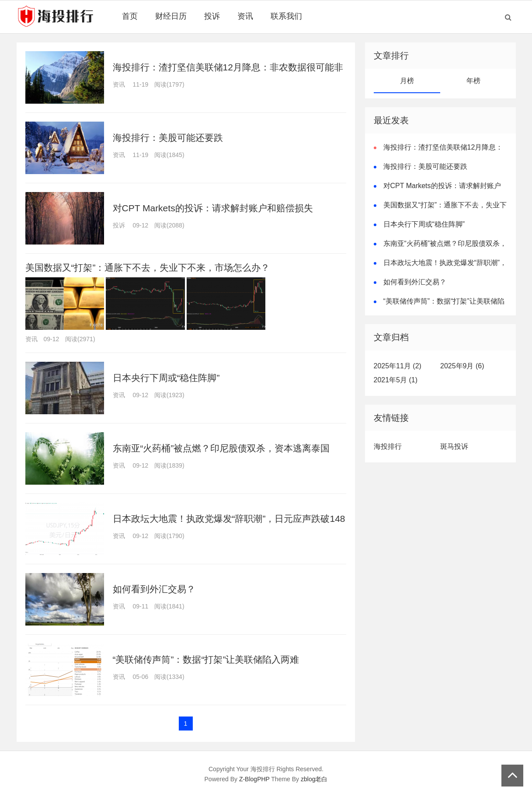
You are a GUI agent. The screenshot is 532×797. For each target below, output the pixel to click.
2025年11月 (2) (398, 366)
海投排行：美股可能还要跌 (168, 138)
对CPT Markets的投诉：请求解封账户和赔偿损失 (213, 208)
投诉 (212, 16)
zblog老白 (314, 779)
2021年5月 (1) (396, 380)
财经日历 (171, 16)
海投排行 (388, 446)
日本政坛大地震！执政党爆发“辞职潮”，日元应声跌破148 (229, 519)
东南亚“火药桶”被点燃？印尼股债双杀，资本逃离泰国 (221, 448)
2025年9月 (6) (462, 366)
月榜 (407, 81)
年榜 (473, 81)
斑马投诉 (454, 446)
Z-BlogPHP (254, 779)
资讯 (245, 16)
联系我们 (286, 16)
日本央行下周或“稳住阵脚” (166, 378)
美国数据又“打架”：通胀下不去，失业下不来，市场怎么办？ (148, 267)
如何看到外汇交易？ (154, 589)
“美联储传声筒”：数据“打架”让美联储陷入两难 (206, 659)
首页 (130, 16)
